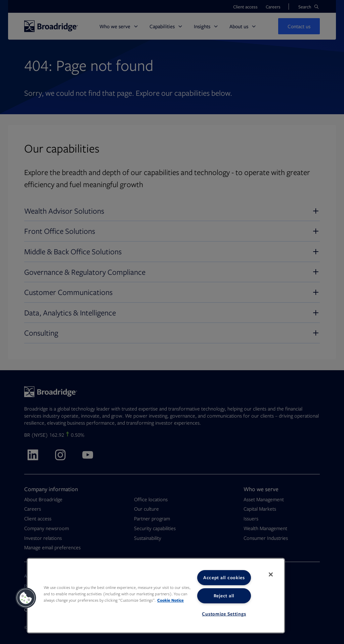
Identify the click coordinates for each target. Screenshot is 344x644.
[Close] (271, 574)
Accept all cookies (224, 577)
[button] (26, 598)
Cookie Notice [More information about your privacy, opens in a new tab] (170, 600)
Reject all (224, 596)
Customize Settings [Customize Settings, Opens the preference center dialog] (224, 614)
